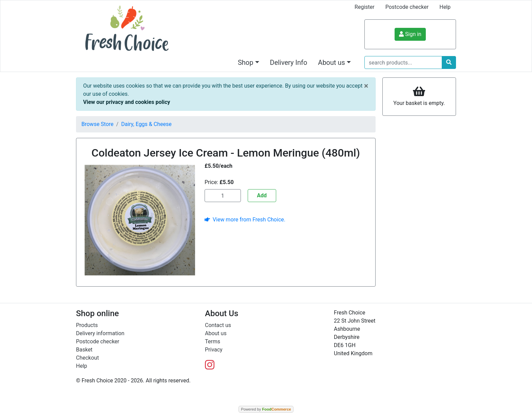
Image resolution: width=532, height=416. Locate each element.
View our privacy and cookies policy (127, 102)
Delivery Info (289, 62)
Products (87, 325)
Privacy (214, 350)
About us (216, 333)
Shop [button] (246, 62)
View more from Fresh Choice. (245, 220)
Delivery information (100, 333)
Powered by (266, 409)
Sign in (410, 34)
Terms (213, 341)
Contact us (218, 325)
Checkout (87, 358)
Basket (84, 350)
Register (365, 7)
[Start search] (449, 62)
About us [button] (331, 62)
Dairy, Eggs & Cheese (146, 124)
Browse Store (98, 124)
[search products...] (403, 62)
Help (445, 7)
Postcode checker (407, 7)
